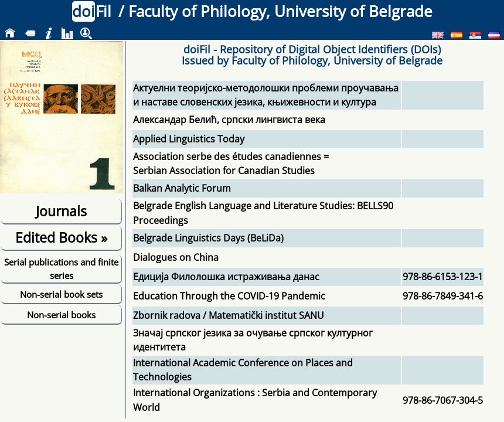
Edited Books (61, 237)
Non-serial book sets (61, 294)
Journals (61, 211)
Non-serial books (61, 315)
